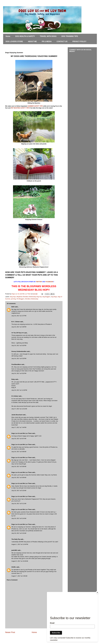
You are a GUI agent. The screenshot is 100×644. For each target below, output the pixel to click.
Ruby (13, 379)
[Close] (97, 592)
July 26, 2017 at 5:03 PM (19, 345)
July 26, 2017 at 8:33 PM (19, 358)
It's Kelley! (15, 396)
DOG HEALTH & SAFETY (25, 36)
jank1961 (14, 550)
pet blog (13, 299)
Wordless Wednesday (32, 299)
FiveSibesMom (16, 364)
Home (8, 36)
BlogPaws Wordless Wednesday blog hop (29, 297)
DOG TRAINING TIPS (70, 36)
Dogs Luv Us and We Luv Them (22, 433)
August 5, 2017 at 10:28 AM (20, 561)
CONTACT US (62, 41)
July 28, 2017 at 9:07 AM (19, 439)
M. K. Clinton (16, 322)
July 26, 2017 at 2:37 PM (19, 316)
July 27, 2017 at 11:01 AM (19, 409)
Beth (13, 307)
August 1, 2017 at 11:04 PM (20, 544)
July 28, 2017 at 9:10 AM (19, 490)
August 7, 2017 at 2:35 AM (19, 576)
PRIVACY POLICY (79, 41)
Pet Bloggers (20, 299)
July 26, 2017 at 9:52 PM (19, 373)
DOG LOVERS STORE (14, 41)
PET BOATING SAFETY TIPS (20, 108)
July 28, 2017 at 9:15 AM (19, 533)
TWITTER (39, 282)
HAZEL (14, 567)
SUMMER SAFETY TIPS (35, 106)
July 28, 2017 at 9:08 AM (19, 452)
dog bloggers (46, 297)
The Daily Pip (16, 539)
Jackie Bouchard (17, 415)
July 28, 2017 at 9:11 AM (19, 504)
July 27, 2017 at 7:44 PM (19, 427)
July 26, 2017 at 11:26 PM (19, 390)
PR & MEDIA (47, 41)
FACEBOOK (49, 282)
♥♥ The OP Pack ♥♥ (18, 333)
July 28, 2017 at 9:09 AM (19, 466)
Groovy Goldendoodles (19, 351)
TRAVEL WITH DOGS (48, 36)
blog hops (13, 297)
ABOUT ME (32, 41)
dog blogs (54, 297)
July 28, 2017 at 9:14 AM (19, 518)
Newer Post (10, 632)
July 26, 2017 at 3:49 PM (19, 327)
